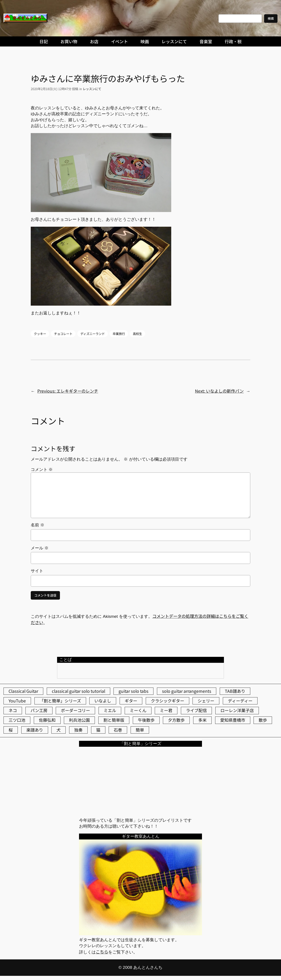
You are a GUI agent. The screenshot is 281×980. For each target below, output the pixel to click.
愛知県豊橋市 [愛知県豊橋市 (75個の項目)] (233, 720)
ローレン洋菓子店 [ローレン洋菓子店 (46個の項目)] (237, 710)
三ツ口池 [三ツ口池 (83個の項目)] (17, 720)
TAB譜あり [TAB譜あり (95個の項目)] (235, 691)
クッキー (40, 334)
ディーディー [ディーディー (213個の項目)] (240, 701)
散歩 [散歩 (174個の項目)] (263, 720)
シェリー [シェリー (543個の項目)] (206, 701)
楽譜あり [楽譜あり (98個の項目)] (35, 730)
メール (40, 548)
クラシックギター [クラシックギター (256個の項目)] (168, 701)
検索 (271, 18)
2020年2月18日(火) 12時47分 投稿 (54, 89)
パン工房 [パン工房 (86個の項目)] (39, 710)
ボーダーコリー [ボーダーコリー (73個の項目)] (75, 710)
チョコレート (63, 334)
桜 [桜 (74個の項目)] (11, 730)
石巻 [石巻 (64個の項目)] (118, 730)
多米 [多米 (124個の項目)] (202, 720)
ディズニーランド (93, 334)
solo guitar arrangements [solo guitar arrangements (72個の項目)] (187, 691)
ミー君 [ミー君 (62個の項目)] (166, 710)
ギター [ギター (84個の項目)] (131, 701)
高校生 (137, 334)
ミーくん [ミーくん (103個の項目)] (138, 710)
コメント (42, 470)
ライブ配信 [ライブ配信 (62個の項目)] (196, 710)
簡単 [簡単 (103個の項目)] (140, 730)
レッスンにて (92, 89)
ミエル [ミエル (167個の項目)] (110, 710)
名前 (38, 525)
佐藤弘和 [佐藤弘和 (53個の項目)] (47, 720)
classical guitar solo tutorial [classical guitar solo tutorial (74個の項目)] (78, 691)
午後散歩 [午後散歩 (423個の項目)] (146, 720)
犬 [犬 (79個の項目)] (59, 730)
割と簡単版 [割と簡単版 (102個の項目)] (114, 720)
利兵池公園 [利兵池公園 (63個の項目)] (79, 720)
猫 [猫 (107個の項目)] (98, 730)
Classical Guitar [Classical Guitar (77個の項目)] (23, 691)
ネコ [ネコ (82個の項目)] (13, 710)
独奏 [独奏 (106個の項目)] (78, 730)
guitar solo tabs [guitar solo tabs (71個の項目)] (133, 691)
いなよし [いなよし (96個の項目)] (103, 701)
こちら (102, 952)
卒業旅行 (119, 334)
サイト (37, 571)
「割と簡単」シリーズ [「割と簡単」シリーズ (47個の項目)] (60, 701)
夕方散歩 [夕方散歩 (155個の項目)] (176, 720)
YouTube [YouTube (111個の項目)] (17, 701)
